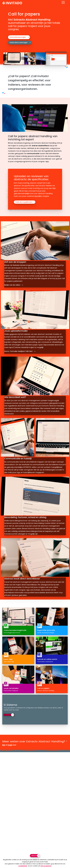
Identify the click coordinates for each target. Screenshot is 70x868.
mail (10, 750)
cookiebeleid (23, 866)
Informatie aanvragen (18, 37)
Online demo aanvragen (19, 43)
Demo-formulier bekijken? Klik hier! (20, 352)
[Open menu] (66, 4)
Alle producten (10, 720)
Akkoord (34, 856)
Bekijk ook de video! (14, 283)
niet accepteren (46, 866)
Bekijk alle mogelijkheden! (24, 202)
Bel (4, 750)
